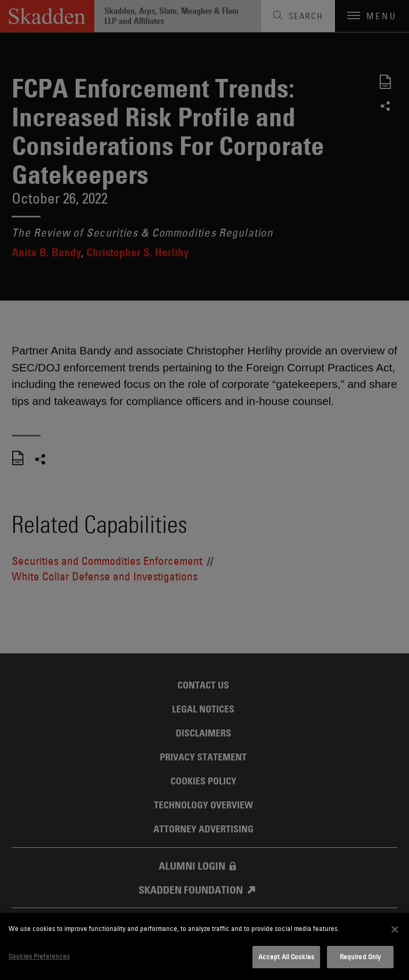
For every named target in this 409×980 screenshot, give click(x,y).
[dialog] (204, 946)
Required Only (361, 957)
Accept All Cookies (286, 957)
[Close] (395, 929)
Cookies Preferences (39, 956)
